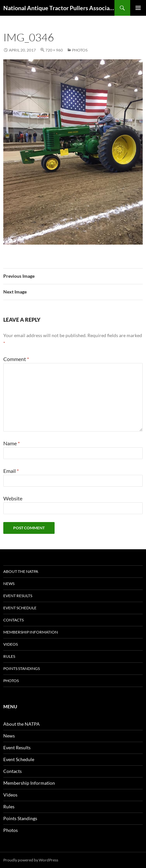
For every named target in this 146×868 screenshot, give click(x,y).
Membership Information (31, 632)
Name (12, 443)
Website (13, 498)
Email (11, 471)
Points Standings (22, 668)
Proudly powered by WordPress (31, 860)
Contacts (13, 620)
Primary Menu (138, 8)
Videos (11, 644)
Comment (16, 359)
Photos (80, 50)
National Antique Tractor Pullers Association (59, 8)
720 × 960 (54, 50)
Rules (9, 656)
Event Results (18, 596)
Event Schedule (20, 608)
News (9, 584)
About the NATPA (21, 571)
